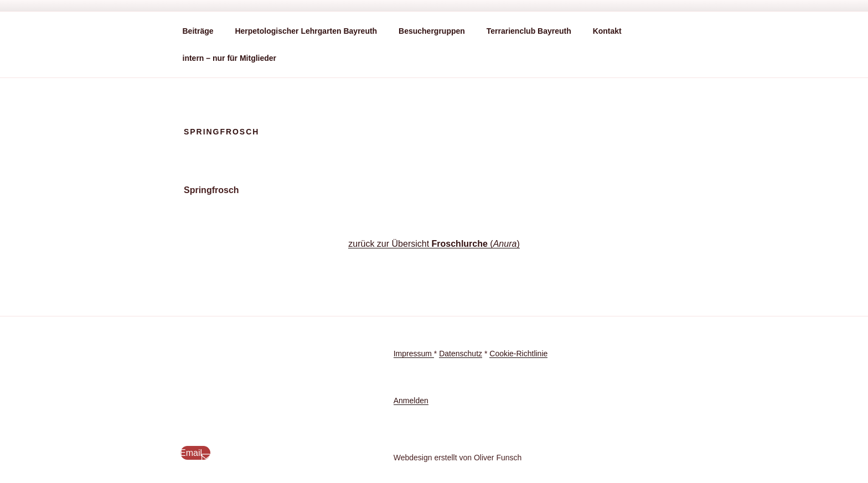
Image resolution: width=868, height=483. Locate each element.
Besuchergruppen (432, 31)
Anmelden (411, 401)
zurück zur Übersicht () (434, 244)
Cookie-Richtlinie (518, 354)
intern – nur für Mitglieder (230, 58)
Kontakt (607, 31)
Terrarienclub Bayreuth (529, 31)
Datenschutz (461, 354)
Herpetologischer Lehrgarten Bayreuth (306, 31)
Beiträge (198, 31)
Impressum (414, 354)
